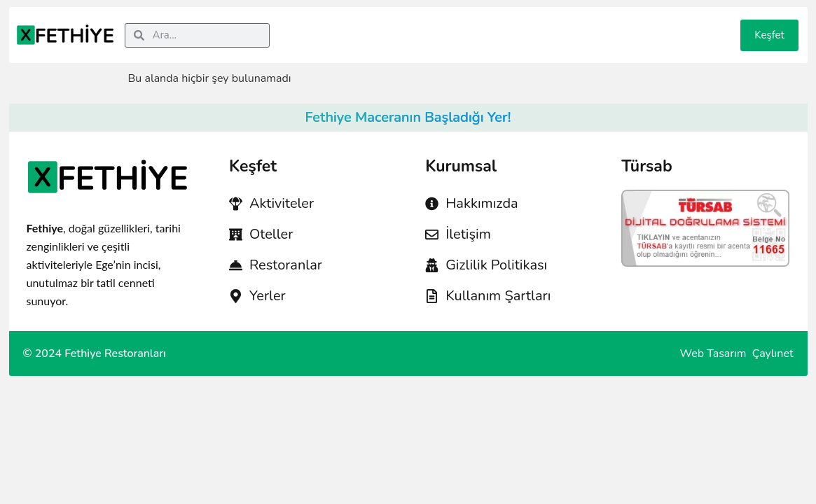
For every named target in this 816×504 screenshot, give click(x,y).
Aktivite (303, 24)
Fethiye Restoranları (115, 353)
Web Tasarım (715, 353)
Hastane (441, 24)
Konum (555, 24)
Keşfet (769, 35)
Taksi (598, 24)
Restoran (500, 24)
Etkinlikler (687, 24)
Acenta (388, 24)
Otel (346, 24)
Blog (636, 24)
